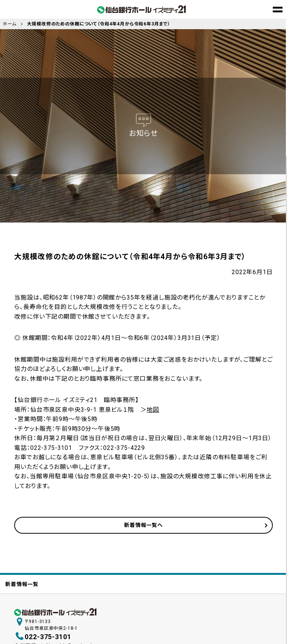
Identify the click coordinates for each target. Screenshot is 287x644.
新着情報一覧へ (143, 525)
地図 (153, 410)
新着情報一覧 (22, 584)
